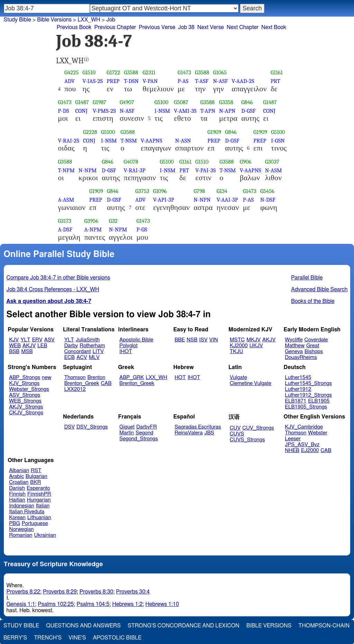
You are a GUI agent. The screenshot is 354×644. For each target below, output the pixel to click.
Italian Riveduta (27, 512)
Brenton (96, 378)
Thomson (75, 378)
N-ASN (183, 141)
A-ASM (66, 200)
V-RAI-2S (69, 141)
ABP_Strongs (25, 378)
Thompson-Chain (324, 626)
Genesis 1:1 (21, 604)
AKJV (29, 346)
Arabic (16, 476)
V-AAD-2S (243, 81)
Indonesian (22, 506)
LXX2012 (75, 389)
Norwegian (21, 529)
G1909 (214, 132)
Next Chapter (243, 27)
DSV (70, 427)
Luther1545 (298, 378)
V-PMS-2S (104, 111)
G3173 (65, 221)
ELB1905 (319, 401)
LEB (42, 346)
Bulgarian (36, 476)
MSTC (237, 340)
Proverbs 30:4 (133, 592)
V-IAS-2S (92, 81)
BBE (180, 340)
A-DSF (65, 229)
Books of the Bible (313, 301)
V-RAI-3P (135, 170)
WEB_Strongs (25, 401)
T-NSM (129, 141)
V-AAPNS (151, 141)
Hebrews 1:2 (127, 604)
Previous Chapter (115, 27)
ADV (69, 81)
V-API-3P (164, 200)
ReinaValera (189, 433)
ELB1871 (296, 401)
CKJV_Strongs (26, 413)
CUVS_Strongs (248, 440)
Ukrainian (45, 535)
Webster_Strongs (29, 389)
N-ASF (220, 81)
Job (111, 20)
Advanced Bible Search (319, 289)
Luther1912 (298, 389)
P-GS (142, 229)
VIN (213, 340)
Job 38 (186, 27)
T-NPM (67, 170)
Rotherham (92, 346)
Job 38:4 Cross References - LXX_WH (53, 289)
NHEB (292, 450)
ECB (69, 357)
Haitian (17, 500)
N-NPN (202, 200)
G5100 (162, 102)
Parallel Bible (307, 278)
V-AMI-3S (185, 111)
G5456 (267, 191)
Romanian (21, 535)
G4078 (131, 162)
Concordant (78, 352)
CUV (235, 428)
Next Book (274, 27)
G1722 (113, 72)
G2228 (90, 132)
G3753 (142, 191)
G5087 (181, 102)
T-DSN (131, 81)
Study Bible (17, 20)
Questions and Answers (83, 626)
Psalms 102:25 (56, 604)
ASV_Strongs (25, 395)
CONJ (81, 111)
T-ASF (202, 81)
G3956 (91, 221)
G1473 (184, 72)
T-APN (208, 111)
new (46, 378)
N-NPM (88, 170)
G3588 (131, 72)
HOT (180, 378)
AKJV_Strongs (26, 407)
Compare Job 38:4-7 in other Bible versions (58, 278)
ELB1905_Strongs (306, 407)
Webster (318, 433)
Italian (43, 506)
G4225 (71, 72)
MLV (94, 357)
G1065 (220, 72)
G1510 (89, 72)
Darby (71, 346)
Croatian (19, 482)
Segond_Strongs (138, 439)
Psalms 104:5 (93, 604)
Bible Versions (54, 20)
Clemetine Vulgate (251, 383)
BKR (35, 482)
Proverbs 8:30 (96, 592)
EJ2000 (310, 450)
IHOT (126, 352)
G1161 (277, 72)
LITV (98, 352)
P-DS (64, 111)
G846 (247, 102)
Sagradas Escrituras (198, 427)
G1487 (82, 102)
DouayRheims (301, 357)
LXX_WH (89, 20)
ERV (37, 340)
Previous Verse (157, 27)
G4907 (127, 102)
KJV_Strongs (24, 383)
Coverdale (316, 340)
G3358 (226, 102)
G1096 (160, 191)
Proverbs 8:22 (24, 592)
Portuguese (35, 523)
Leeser (293, 439)
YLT (25, 340)
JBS (209, 433)
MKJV (254, 340)
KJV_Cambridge (304, 427)
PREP (113, 81)
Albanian (19, 471)
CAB (106, 383)
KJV (14, 340)
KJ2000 (239, 346)
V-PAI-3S (206, 170)
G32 (113, 221)
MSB (27, 352)
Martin (127, 433)
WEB (15, 346)
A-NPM (93, 229)
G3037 (272, 162)
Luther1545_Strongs (308, 383)
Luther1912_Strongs (308, 395)
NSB (192, 340)
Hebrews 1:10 (162, 604)
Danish (17, 488)
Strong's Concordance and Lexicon (183, 626)
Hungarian (39, 500)
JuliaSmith (88, 340)
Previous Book (74, 27)
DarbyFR (147, 427)
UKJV (256, 346)
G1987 (99, 102)
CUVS (237, 434)
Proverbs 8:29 (60, 592)
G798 (199, 191)
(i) (86, 59)
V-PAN (150, 81)
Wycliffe (294, 340)
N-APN (227, 111)
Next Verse (211, 27)
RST (36, 471)
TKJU (237, 352)
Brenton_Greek (82, 383)
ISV (203, 340)
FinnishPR (39, 494)
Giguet (127, 427)
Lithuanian (39, 518)
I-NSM (162, 111)
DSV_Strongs (92, 427)
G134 (222, 191)
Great (313, 346)
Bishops (314, 352)
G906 (245, 162)
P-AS (183, 81)
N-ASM (273, 170)
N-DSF (268, 200)
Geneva (294, 352)
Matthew (295, 346)
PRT (276, 81)
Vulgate (239, 378)
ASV (49, 340)
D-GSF (248, 111)
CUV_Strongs (258, 428)
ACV (82, 357)
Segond (144, 433)
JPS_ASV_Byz (302, 445)
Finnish (17, 494)
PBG (15, 523)
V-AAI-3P (227, 200)
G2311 (149, 72)
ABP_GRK (132, 378)
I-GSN (278, 141)
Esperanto (38, 488)
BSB (14, 352)
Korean (17, 518)
